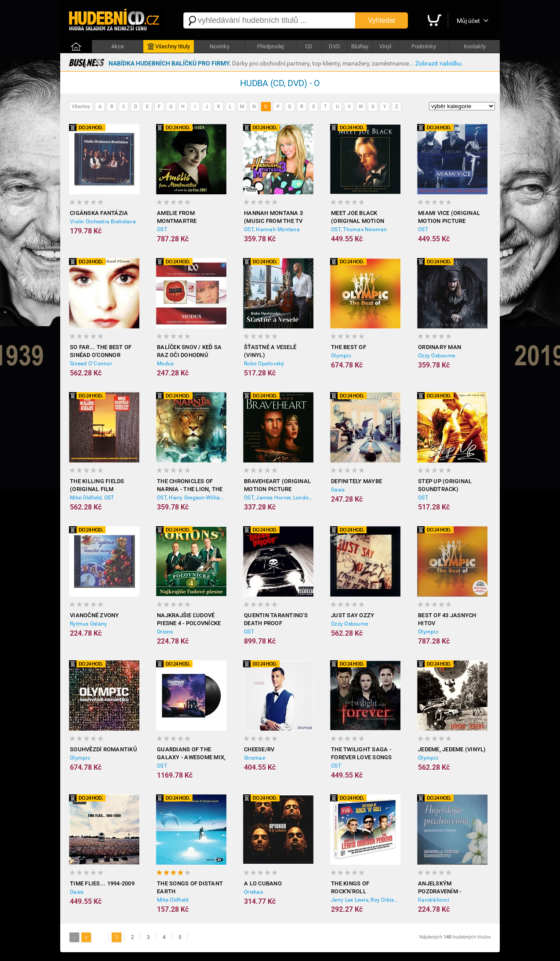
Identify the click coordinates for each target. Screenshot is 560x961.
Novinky (220, 46)
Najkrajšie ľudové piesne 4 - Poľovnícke (189, 619)
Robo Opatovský (264, 364)
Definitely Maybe (356, 481)
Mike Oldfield (173, 900)
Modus (165, 364)
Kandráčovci (434, 900)
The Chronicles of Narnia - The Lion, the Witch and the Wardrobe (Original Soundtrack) (190, 486)
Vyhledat (382, 20)
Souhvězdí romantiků (104, 749)
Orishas (253, 892)
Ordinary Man (440, 347)
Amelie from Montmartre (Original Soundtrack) (177, 217)
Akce (118, 46)
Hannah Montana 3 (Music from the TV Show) (273, 217)
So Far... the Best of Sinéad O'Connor (101, 351)
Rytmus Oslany (88, 624)
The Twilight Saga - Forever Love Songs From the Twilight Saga (362, 754)
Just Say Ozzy (353, 615)
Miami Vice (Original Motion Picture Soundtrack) (449, 217)
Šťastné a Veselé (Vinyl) (270, 351)
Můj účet (468, 21)
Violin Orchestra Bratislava (103, 222)
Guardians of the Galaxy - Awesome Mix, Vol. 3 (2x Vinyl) (191, 754)
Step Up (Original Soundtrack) (445, 485)
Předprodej (271, 46)
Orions (165, 632)
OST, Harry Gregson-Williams (192, 498)
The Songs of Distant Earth (190, 887)
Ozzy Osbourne (436, 356)
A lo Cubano (263, 883)
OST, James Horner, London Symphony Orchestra (279, 498)
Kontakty (475, 46)
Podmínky (424, 46)
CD (309, 46)
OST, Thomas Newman (359, 229)
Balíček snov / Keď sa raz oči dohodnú (189, 351)
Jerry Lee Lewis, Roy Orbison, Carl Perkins (366, 900)
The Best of (349, 347)
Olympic (341, 356)
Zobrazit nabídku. (439, 63)
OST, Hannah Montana (272, 229)
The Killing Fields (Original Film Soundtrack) (97, 486)
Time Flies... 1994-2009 (102, 883)
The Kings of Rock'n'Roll (350, 887)
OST (162, 229)
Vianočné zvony (95, 615)
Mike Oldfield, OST (92, 498)
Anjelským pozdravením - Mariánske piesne (445, 888)
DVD (335, 46)
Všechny (81, 107)
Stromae (255, 758)
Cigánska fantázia (99, 213)
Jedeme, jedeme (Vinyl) (452, 749)
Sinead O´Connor (91, 364)
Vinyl (385, 46)
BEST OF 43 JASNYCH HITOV (447, 619)
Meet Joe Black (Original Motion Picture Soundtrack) (364, 217)
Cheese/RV (259, 749)
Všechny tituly (169, 47)
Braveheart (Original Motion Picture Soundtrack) (277, 486)
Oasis (338, 490)
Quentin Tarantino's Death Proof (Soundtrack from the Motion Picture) (276, 620)
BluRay (360, 46)
